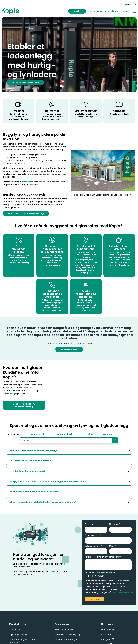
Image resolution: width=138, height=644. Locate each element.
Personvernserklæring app (68, 634)
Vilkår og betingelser (65, 630)
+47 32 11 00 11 (16, 630)
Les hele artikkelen (69, 350)
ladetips (13, 394)
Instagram (106, 639)
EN (126, 4)
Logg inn (77, 11)
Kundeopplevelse (66, 434)
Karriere (124, 11)
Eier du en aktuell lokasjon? (25, 83)
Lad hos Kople (96, 11)
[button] (69, 450)
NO (131, 4)
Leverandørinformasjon (66, 639)
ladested (29, 182)
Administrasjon (38, 434)
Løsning (89, 434)
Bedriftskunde (111, 11)
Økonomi (108, 434)
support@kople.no (18, 634)
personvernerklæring (123, 592)
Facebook (106, 630)
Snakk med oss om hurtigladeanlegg (26, 213)
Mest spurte (14, 434)
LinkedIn (105, 634)
